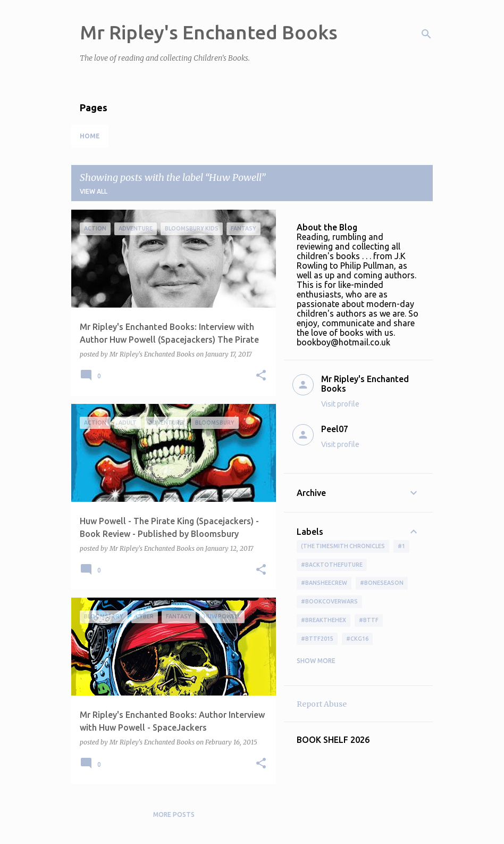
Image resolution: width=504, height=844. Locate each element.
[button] (261, 376)
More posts (174, 814)
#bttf (369, 620)
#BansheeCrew (324, 583)
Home (90, 136)
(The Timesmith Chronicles (343, 546)
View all (94, 191)
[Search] (426, 34)
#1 (401, 546)
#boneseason (382, 583)
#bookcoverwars (329, 601)
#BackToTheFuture (332, 565)
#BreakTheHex (324, 620)
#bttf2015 (317, 639)
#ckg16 (357, 639)
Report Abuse (322, 704)
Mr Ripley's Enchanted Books (209, 32)
